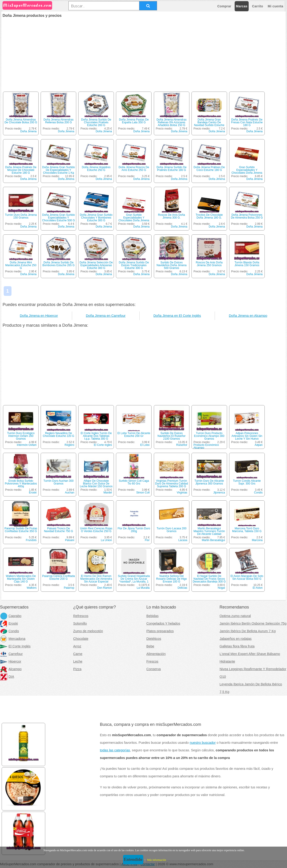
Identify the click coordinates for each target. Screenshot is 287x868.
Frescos (152, 661)
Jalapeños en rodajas (235, 639)
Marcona (257, 540)
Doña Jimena (29, 131)
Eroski (33, 493)
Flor (147, 540)
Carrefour (11, 654)
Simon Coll (143, 493)
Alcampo (11, 669)
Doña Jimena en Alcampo (248, 316)
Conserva (154, 669)
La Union (106, 540)
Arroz (77, 646)
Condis (258, 493)
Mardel (108, 493)
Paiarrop (69, 588)
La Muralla (143, 588)
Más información (157, 860)
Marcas (242, 6)
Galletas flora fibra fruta (237, 646)
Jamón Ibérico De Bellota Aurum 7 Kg (248, 631)
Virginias (182, 493)
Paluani (70, 540)
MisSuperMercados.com (27, 5)
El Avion (258, 588)
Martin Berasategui (213, 540)
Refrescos (81, 616)
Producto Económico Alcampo (206, 446)
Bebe (150, 646)
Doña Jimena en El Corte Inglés (177, 316)
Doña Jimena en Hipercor (39, 316)
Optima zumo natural (235, 616)
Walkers (32, 588)
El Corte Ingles (103, 445)
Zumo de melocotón (88, 631)
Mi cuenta (276, 6)
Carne (78, 654)
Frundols (31, 540)
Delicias (183, 588)
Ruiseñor (182, 445)
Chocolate (81, 639)
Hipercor (11, 661)
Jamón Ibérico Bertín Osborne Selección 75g (253, 623)
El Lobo (145, 445)
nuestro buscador (203, 743)
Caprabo (11, 616)
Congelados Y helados (163, 623)
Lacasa (183, 540)
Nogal (221, 588)
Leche (78, 661)
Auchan (70, 493)
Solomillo (80, 623)
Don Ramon (104, 588)
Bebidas (153, 616)
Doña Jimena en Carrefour (106, 316)
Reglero (69, 445)
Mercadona (13, 639)
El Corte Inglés (15, 646)
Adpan (259, 445)
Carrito (258, 6)
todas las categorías (115, 750)
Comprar (224, 6)
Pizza (77, 669)
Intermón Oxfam (27, 445)
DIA (7, 677)
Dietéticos (154, 639)
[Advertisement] (143, 52)
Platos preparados (160, 631)
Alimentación (156, 654)
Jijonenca (219, 493)
